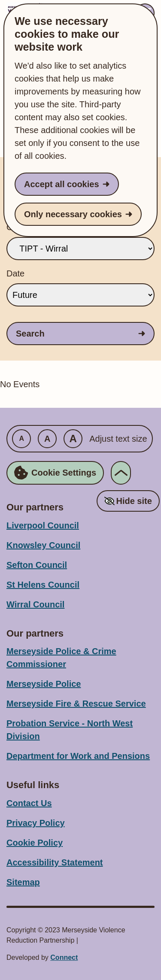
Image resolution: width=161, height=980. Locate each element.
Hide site (134, 501)
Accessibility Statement (55, 862)
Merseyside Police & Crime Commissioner (61, 658)
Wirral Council (35, 604)
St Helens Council (43, 585)
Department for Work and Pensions (78, 756)
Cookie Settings (55, 473)
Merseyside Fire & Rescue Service (76, 704)
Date (15, 273)
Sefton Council (37, 565)
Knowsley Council (43, 545)
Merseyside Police (44, 684)
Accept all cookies (62, 184)
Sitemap (23, 882)
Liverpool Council (43, 525)
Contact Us (29, 803)
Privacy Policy (36, 823)
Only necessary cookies (73, 214)
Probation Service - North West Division (70, 730)
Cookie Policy (35, 843)
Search (30, 334)
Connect (64, 957)
